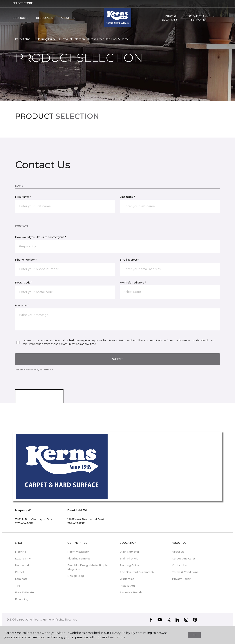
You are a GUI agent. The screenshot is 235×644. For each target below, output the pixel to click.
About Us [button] (68, 21)
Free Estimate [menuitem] (24, 592)
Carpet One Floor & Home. (34, 620)
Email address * (130, 260)
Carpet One (23, 39)
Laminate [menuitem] (21, 579)
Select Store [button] (23, 6)
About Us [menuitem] (178, 552)
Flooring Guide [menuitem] (129, 565)
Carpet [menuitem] (20, 572)
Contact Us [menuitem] (179, 565)
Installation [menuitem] (127, 586)
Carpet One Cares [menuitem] (184, 559)
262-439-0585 (76, 523)
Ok (194, 635)
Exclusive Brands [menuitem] (131, 592)
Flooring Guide (46, 39)
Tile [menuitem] (18, 586)
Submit (117, 359)
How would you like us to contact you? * (41, 237)
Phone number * (26, 260)
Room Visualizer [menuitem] (78, 552)
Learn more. (117, 637)
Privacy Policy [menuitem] (181, 579)
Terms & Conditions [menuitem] (185, 572)
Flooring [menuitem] (21, 552)
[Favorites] (219, 21)
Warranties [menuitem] (127, 579)
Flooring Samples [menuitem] (79, 559)
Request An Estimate (198, 20)
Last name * (127, 197)
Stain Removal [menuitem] (129, 552)
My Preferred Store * (133, 283)
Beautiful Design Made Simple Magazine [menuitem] (87, 567)
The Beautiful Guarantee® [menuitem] (137, 572)
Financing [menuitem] (22, 599)
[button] (215, 21)
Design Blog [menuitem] (76, 576)
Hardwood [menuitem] (22, 565)
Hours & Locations (170, 20)
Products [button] (20, 21)
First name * (23, 197)
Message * (22, 305)
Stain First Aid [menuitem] (129, 559)
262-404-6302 (24, 523)
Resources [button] (45, 21)
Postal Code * (24, 283)
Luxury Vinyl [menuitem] (23, 559)
